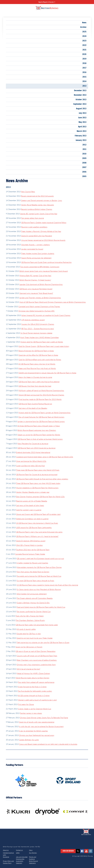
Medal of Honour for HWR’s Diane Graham (33, 673)
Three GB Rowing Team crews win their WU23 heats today (38, 483)
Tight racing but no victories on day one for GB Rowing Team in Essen (43, 642)
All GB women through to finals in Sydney (34, 696)
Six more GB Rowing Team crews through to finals (35, 581)
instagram (91, 851)
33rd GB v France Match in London (29, 545)
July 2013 (83, 113)
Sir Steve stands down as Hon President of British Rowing (39, 589)
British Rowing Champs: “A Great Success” (35, 280)
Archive (83, 27)
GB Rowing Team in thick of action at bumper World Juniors (40, 439)
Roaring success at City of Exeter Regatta (32, 501)
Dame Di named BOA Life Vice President (37, 236)
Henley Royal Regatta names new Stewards (37, 205)
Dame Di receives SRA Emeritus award (31, 541)
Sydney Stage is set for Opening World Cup (35, 709)
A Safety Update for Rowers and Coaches (32, 563)
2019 (84, 59)
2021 (84, 50)
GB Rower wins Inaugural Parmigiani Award (36, 289)
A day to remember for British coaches (33, 731)
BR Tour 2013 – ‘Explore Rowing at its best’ (38, 329)
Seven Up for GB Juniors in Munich (29, 647)
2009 (84, 158)
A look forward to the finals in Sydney (32, 687)
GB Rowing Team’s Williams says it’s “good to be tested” (37, 536)
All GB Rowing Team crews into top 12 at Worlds (37, 364)
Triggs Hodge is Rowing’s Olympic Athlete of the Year (41, 231)
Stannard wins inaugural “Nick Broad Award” (36, 293)
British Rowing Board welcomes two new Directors (37, 430)
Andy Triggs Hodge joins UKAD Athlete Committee (39, 337)
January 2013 (81, 140)
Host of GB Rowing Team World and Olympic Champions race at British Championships (53, 302)
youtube (86, 851)
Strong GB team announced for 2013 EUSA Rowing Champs (41, 395)
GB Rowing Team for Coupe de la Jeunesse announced (37, 474)
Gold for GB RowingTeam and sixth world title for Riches (40, 360)
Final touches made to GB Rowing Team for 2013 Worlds (40, 399)
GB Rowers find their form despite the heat (35, 386)
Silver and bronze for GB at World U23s (31, 461)
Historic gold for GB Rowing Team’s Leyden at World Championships (44, 413)
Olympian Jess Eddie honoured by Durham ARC (37, 311)
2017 (84, 68)
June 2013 (82, 118)
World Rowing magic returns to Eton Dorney (33, 678)
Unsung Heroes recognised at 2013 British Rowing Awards (43, 240)
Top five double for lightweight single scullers (35, 691)
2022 (84, 45)
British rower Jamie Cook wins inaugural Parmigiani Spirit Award (44, 271)
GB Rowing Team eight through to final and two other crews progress (42, 479)
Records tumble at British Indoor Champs (37, 209)
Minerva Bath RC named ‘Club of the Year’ (35, 276)
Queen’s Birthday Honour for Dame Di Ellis (33, 603)
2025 (84, 32)
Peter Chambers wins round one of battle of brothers (37, 660)
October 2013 (81, 100)
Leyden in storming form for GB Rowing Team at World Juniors (41, 421)
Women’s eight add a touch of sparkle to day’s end (37, 700)
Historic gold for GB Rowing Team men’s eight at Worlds (42, 342)
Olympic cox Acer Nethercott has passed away (37, 735)
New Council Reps (28, 192)
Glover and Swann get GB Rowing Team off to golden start (38, 514)
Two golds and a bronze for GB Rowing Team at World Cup (39, 576)
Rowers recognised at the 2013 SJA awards (37, 196)
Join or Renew (68, 851)
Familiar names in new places (31, 713)
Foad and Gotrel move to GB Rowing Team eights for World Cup (41, 607)
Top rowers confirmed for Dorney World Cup (34, 612)
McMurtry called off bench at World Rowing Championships (41, 390)
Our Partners (33, 853)
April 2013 (82, 127)
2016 (84, 72)
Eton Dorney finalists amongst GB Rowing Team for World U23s (40, 497)
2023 (84, 41)
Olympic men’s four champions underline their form (36, 665)
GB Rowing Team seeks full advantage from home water (37, 625)
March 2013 (82, 131)
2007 (84, 167)
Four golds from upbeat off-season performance (36, 682)
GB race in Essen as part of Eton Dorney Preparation (36, 651)
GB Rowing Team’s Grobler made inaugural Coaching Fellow (44, 223)
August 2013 (81, 109)
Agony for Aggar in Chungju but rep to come (35, 377)
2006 (84, 172)
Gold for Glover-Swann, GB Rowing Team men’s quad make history (44, 346)
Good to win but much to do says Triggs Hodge (35, 638)
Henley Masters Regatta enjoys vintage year (33, 492)
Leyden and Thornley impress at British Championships (40, 298)
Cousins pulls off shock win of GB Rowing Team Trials (37, 656)
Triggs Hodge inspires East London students (38, 253)
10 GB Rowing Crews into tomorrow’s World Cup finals (37, 523)
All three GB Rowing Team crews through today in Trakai (39, 426)
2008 (84, 163)
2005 (84, 176)
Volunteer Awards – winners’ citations (35, 245)
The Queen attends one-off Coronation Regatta (35, 598)
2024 (84, 36)
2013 (84, 86)
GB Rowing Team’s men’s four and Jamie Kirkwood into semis (39, 532)
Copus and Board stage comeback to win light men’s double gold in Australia (48, 744)
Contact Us (19, 850)
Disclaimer (6, 857)
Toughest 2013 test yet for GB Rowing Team (33, 550)
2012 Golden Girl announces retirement (32, 594)
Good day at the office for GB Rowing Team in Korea (38, 355)
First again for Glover (26, 704)
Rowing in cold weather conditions (34, 227)
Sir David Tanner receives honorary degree (36, 333)
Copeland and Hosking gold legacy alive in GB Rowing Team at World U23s (45, 457)
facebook (82, 851)
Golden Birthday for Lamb (29, 740)
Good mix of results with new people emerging (37, 722)
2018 (84, 63)
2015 (84, 77)
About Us (6, 850)
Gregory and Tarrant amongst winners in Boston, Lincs (41, 200)
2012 (84, 145)
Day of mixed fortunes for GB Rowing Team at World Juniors (41, 417)
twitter (78, 851)
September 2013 (80, 104)
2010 (84, 154)
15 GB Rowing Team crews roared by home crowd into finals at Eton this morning (47, 585)
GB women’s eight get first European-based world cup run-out (40, 558)
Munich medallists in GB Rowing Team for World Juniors (37, 488)
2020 (84, 54)
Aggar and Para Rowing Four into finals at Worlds (37, 368)
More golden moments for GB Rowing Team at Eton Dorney (39, 567)
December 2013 (80, 91)
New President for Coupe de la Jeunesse (33, 444)
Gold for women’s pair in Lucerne (29, 510)
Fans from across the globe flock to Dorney (33, 572)
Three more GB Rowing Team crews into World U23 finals (38, 470)
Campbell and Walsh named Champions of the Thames (39, 306)
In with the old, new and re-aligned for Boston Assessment (41, 726)
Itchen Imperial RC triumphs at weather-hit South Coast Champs (46, 315)
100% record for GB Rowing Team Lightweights (34, 528)
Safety (18, 853)
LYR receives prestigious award (33, 320)
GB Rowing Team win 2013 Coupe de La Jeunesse (36, 448)
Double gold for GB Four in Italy (29, 634)
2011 (84, 149)
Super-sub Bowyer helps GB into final (30, 466)
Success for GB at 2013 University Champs (38, 324)
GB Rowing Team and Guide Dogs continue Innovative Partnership (46, 262)
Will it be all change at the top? (28, 669)
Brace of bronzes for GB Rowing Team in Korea (36, 351)
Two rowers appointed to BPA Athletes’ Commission (40, 267)
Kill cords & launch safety (26, 629)
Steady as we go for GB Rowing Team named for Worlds (39, 435)
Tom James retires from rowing (32, 218)
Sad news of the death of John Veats (30, 505)
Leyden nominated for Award (32, 249)
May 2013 (82, 122)
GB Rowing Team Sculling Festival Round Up (35, 404)
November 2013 (80, 95)
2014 (84, 81)
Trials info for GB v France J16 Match (30, 616)
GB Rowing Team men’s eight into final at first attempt (39, 382)
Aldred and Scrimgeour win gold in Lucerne (32, 519)
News (84, 23)
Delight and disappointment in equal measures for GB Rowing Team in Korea (47, 373)
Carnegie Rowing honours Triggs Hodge (30, 554)
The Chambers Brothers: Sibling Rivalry (30, 620)
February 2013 (81, 136)
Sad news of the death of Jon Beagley (33, 408)
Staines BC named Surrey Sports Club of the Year (39, 214)
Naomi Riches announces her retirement (36, 258)
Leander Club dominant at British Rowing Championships (41, 284)
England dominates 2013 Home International (33, 452)
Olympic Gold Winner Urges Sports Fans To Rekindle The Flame (44, 718)
